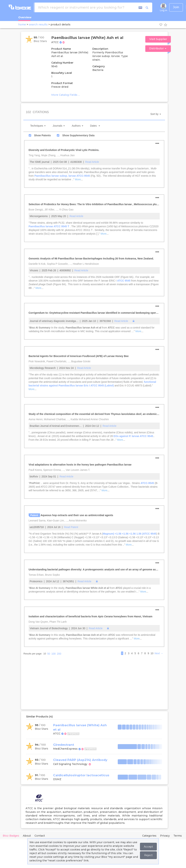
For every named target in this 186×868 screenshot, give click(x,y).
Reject (148, 855)
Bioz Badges (11, 836)
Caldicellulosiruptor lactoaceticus (81, 775)
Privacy (165, 836)
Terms (178, 836)
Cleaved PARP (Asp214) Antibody (80, 760)
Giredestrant (64, 745)
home (22, 24)
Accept (148, 847)
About (27, 836)
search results (38, 24)
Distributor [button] (158, 48)
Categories (149, 836)
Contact (40, 836)
